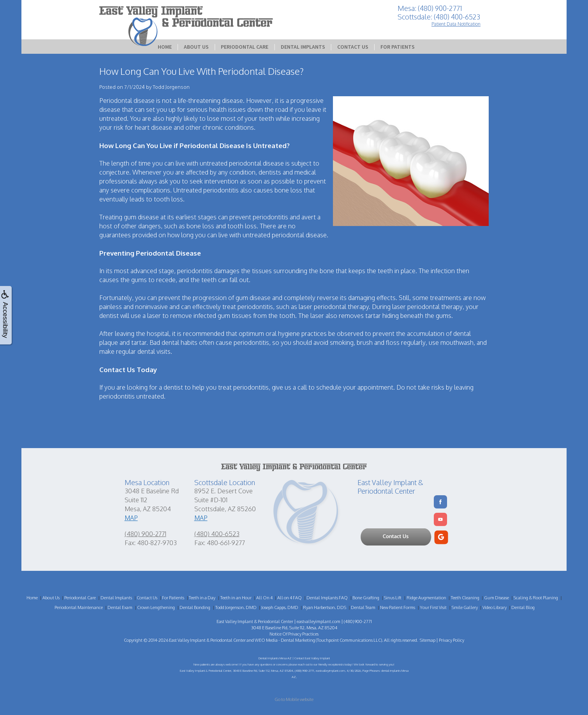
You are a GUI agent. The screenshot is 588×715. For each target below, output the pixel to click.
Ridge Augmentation (426, 598)
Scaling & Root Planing (536, 598)
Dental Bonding (195, 607)
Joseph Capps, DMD (280, 607)
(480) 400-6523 (217, 534)
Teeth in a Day (202, 598)
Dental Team (363, 607)
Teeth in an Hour (236, 598)
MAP (131, 518)
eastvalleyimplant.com (319, 621)
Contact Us (353, 47)
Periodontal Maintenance (79, 607)
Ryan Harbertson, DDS (325, 607)
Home (165, 47)
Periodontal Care (245, 47)
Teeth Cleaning (465, 598)
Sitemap (428, 640)
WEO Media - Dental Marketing (285, 640)
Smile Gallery (465, 607)
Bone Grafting (366, 598)
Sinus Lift (393, 598)
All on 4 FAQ (290, 598)
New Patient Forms (398, 607)
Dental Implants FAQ (327, 598)
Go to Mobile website (294, 699)
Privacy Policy (452, 640)
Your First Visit (433, 607)
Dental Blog (523, 607)
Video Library (495, 607)
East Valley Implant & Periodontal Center (207, 640)
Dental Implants (303, 47)
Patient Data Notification (456, 24)
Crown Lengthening (156, 607)
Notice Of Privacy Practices (294, 634)
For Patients (398, 47)
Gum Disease (496, 598)
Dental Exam (120, 607)
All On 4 (264, 598)
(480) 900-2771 (145, 534)
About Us (196, 47)
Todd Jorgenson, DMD (236, 607)
